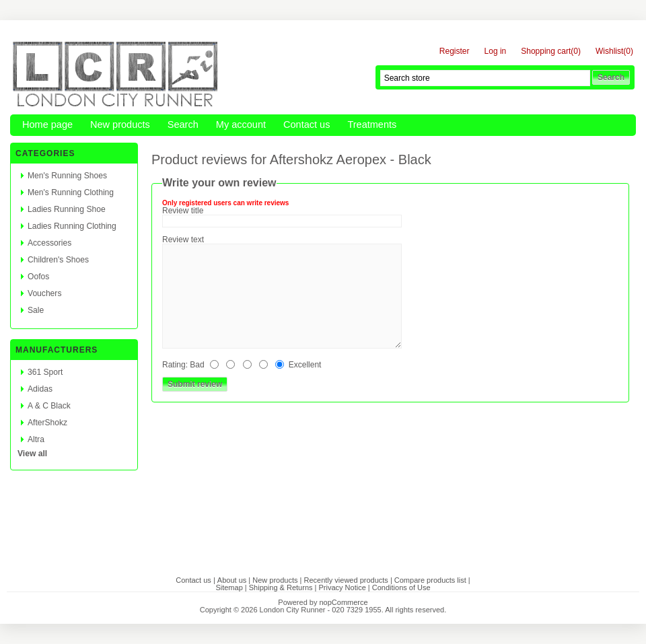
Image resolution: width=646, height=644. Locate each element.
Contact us (307, 124)
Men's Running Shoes (67, 176)
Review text (183, 240)
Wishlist (609, 51)
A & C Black (49, 406)
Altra (36, 439)
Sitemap (229, 587)
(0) (576, 51)
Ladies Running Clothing (72, 226)
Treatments (372, 124)
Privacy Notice (343, 587)
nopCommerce (344, 602)
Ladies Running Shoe (67, 209)
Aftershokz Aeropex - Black (351, 159)
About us (232, 580)
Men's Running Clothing (71, 192)
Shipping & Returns (281, 587)
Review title (183, 211)
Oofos (38, 277)
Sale (36, 310)
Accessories (49, 243)
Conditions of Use (401, 587)
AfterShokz (47, 423)
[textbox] (485, 78)
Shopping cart (546, 51)
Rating (174, 365)
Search (183, 124)
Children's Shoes (58, 260)
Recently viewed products (346, 580)
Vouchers (44, 293)
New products (120, 124)
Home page (47, 124)
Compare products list (430, 580)
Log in (496, 51)
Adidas (40, 389)
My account (241, 124)
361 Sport (45, 372)
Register (455, 51)
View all (32, 454)
